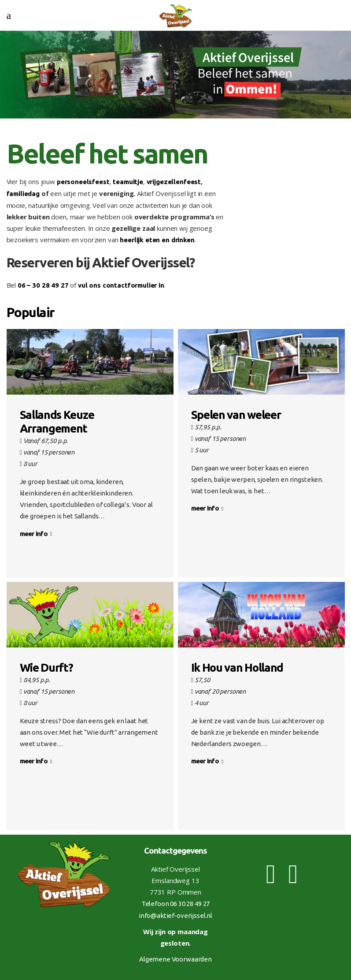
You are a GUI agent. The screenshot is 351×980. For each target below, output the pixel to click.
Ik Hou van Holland (237, 668)
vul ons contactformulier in (121, 285)
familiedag (23, 194)
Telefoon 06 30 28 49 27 (176, 904)
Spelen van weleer (236, 415)
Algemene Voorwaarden (175, 959)
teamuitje (128, 182)
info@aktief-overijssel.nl (175, 915)
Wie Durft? (46, 668)
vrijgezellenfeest (174, 182)
